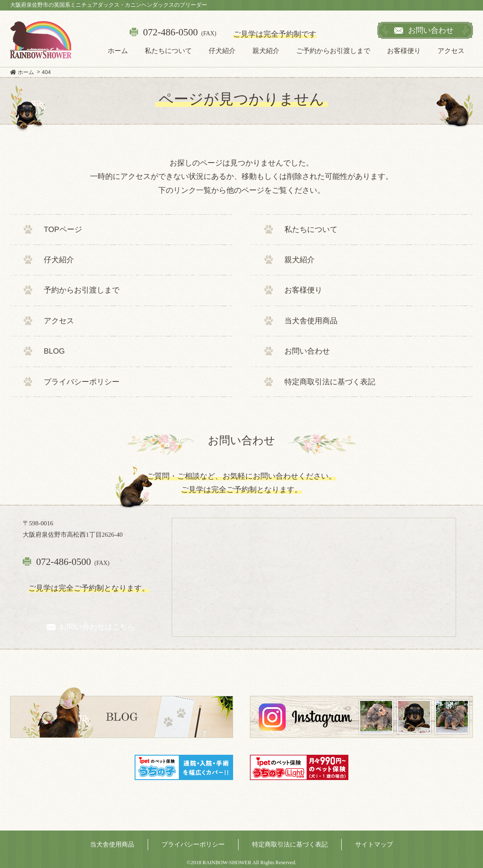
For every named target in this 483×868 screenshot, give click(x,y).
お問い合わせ (307, 351)
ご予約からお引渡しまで (333, 51)
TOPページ (63, 229)
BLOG (54, 351)
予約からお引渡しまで (82, 290)
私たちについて (168, 51)
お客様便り (404, 51)
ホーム (118, 51)
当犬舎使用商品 (311, 321)
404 (46, 72)
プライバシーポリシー (82, 381)
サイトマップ (374, 844)
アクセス (451, 51)
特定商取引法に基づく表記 (330, 381)
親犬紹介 (266, 51)
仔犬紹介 (222, 51)
